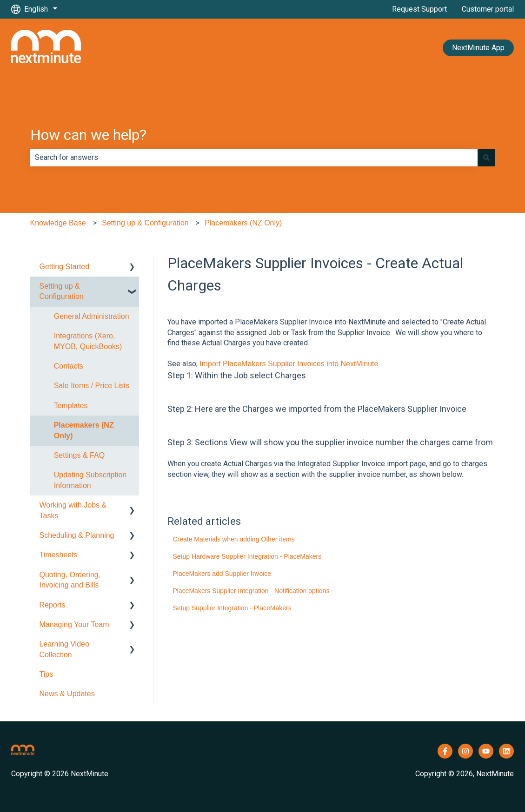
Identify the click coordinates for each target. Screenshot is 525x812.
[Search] (486, 158)
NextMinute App (478, 48)
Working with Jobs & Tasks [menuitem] (73, 510)
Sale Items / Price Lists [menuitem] (92, 386)
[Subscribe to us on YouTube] (486, 751)
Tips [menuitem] (47, 674)
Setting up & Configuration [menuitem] (62, 291)
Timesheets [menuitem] (59, 555)
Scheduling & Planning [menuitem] (77, 535)
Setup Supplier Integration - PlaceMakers (232, 608)
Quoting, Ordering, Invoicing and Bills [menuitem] (70, 580)
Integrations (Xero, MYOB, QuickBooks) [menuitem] (88, 341)
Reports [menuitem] (53, 605)
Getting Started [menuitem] (65, 267)
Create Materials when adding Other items (233, 539)
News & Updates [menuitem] (67, 694)
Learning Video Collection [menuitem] (64, 649)
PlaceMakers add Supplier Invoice (222, 574)
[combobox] (254, 158)
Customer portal (488, 9)
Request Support (419, 9)
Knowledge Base (58, 223)
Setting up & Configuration (145, 223)
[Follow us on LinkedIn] (506, 751)
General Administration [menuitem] (92, 316)
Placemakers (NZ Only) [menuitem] (84, 430)
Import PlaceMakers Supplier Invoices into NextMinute (289, 364)
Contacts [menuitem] (69, 366)
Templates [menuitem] (71, 406)
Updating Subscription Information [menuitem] (90, 480)
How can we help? (88, 135)
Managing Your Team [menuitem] (74, 624)
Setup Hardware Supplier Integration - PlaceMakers (247, 556)
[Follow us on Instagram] (465, 751)
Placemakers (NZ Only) (243, 223)
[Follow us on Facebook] (445, 751)
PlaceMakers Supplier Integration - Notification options (251, 591)
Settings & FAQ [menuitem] (79, 455)
